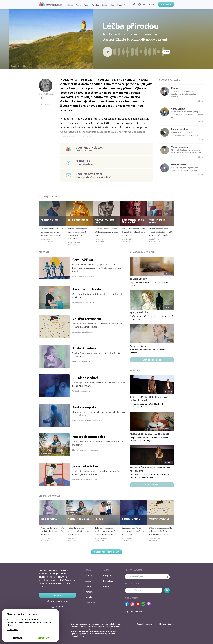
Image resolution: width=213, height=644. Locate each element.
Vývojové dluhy (139, 312)
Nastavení (18, 638)
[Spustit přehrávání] (107, 52)
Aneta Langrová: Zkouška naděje (149, 434)
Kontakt (107, 586)
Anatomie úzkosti (50, 220)
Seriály (104, 5)
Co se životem (138, 346)
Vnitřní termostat (180, 147)
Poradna (95, 5)
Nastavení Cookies (167, 624)
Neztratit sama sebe (89, 437)
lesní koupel (100, 119)
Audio (78, 5)
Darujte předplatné (58, 601)
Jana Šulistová (46, 94)
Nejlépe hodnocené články (106, 552)
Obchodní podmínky (145, 624)
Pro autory (108, 581)
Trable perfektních (78, 220)
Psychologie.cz (50, 4)
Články (70, 5)
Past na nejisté (84, 407)
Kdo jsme (108, 575)
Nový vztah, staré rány (105, 221)
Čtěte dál (44, 252)
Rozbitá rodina (179, 165)
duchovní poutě (119, 127)
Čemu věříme (178, 109)
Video (86, 5)
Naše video (136, 370)
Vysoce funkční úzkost (157, 221)
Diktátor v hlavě (85, 378)
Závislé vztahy (138, 279)
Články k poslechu (170, 80)
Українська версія (134, 612)
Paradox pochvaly (180, 129)
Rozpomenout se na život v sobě (133, 221)
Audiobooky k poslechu (143, 252)
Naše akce (90, 603)
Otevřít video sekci (152, 484)
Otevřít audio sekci (152, 360)
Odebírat (167, 590)
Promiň (175, 88)
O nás (120, 5)
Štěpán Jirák (22, 66)
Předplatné (166, 4)
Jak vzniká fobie (85, 466)
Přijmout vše (43, 638)
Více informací (12, 630)
